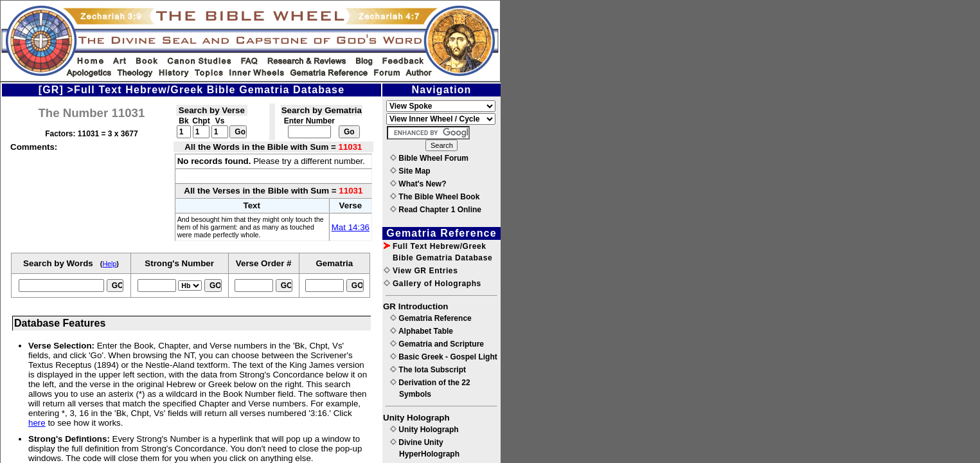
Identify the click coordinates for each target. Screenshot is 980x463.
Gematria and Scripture (437, 344)
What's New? (418, 184)
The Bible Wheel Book (435, 197)
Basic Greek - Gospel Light (444, 357)
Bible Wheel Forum (429, 158)
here (37, 423)
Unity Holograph (424, 430)
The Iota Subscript (428, 370)
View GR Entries (421, 271)
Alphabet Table (422, 331)
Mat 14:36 (351, 227)
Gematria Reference (431, 318)
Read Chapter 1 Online (436, 210)
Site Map (410, 171)
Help (109, 264)
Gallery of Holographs (432, 284)
